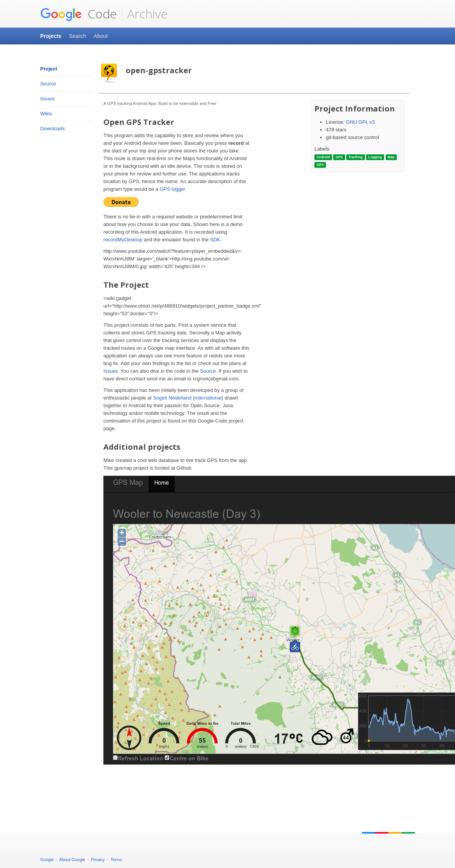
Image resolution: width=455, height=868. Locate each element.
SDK (215, 240)
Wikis (46, 114)
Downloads (52, 129)
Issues (47, 99)
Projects (51, 36)
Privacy (98, 860)
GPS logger (173, 189)
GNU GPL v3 (360, 122)
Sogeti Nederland (172, 398)
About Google (72, 860)
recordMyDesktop (123, 240)
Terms (116, 860)
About (101, 36)
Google (47, 860)
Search (77, 36)
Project (49, 69)
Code (79, 14)
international (208, 398)
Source (48, 84)
